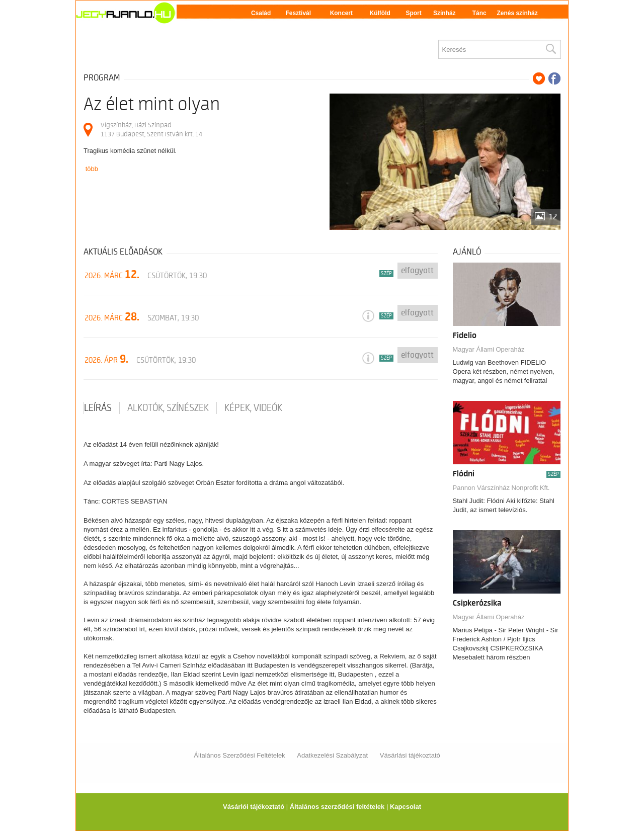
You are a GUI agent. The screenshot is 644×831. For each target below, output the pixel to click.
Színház (445, 13)
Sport (413, 13)
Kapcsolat (406, 807)
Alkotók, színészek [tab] (168, 408)
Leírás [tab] (98, 408)
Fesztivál (298, 13)
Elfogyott (417, 271)
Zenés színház (517, 13)
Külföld (380, 13)
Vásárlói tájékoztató (254, 807)
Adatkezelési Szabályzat (332, 755)
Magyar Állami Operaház (489, 349)
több (92, 169)
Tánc (479, 13)
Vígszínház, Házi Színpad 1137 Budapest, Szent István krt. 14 (151, 130)
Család (261, 13)
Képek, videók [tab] (253, 408)
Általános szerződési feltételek (337, 807)
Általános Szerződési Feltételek (239, 755)
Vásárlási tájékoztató (410, 755)
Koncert (341, 13)
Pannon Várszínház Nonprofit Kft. (501, 488)
